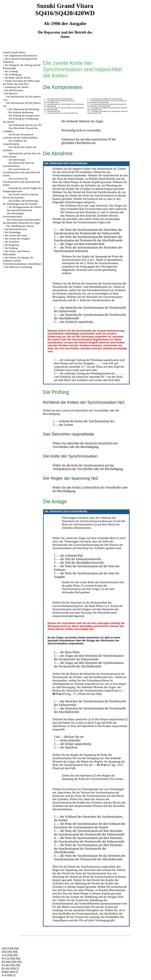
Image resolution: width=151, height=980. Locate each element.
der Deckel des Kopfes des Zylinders (87, 187)
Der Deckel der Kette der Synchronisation (19, 164)
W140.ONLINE (11, 965)
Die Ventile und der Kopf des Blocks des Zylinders (21, 196)
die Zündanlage (13, 232)
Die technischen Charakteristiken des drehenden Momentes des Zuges (22, 221)
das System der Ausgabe (17, 239)
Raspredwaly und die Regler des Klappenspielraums (22, 190)
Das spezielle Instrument (19, 210)
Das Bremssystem (14, 90)
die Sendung (11, 248)
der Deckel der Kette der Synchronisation (90, 195)
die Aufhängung (13, 74)
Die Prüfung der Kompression (24, 115)
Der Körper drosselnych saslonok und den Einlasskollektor (20, 136)
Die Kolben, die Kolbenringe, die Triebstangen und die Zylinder (21, 202)
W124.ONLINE (11, 959)
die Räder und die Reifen (18, 78)
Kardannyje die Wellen (17, 87)
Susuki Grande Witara (14, 52)
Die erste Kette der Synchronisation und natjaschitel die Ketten (22, 182)
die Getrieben (12, 242)
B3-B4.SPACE (10, 969)
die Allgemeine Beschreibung (24, 109)
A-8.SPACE (9, 975)
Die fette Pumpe (17, 160)
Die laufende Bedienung (21, 112)
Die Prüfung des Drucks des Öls (25, 125)
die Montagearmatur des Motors (25, 207)
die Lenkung (11, 71)
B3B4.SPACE (10, 972)
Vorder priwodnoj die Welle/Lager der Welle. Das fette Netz (21, 82)
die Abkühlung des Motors (20, 226)
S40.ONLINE (10, 952)
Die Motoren (11, 93)
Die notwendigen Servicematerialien (14, 215)
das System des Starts (16, 235)
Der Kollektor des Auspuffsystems (15, 142)
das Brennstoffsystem (16, 229)
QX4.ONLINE (10, 948)
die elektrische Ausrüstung (18, 267)
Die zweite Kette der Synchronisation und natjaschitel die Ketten (22, 172)
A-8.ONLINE (10, 955)
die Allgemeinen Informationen (21, 56)
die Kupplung (12, 245)
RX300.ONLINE (12, 962)
